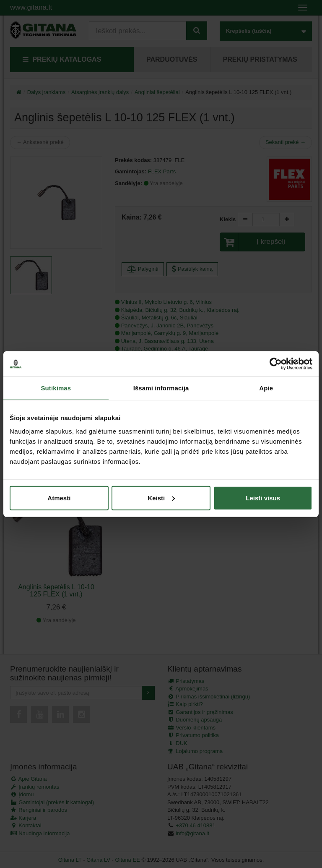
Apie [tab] (266, 388)
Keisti (161, 498)
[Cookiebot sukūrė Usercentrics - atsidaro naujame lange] (276, 364)
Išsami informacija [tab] (161, 388)
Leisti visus (263, 498)
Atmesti (59, 498)
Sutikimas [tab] (56, 388)
